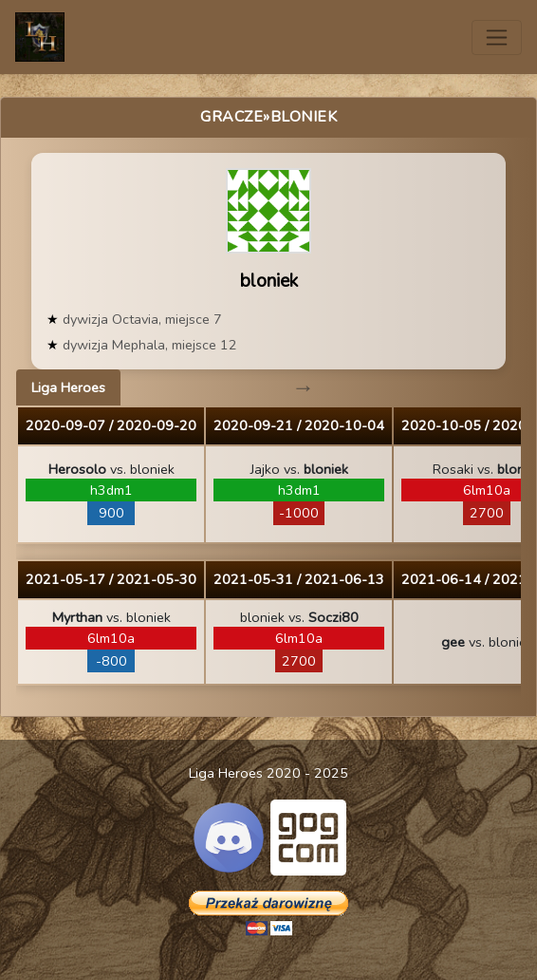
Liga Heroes (68, 387)
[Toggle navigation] (497, 38)
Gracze (231, 117)
